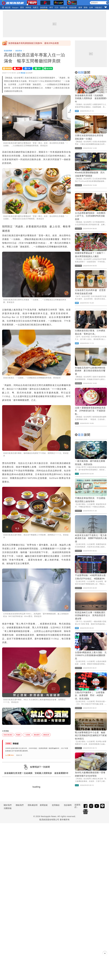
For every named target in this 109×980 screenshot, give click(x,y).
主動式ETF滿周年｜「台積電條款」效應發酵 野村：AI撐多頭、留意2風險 (90, 695)
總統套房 (46, 735)
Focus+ (15, 8)
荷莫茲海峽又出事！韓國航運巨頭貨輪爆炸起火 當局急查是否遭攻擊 (90, 616)
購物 (86, 7)
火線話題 (7, 7)
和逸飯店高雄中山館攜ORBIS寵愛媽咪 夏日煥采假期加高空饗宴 (90, 371)
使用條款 (56, 805)
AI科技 (28, 7)
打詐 (57, 7)
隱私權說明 (32, 805)
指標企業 (64, 7)
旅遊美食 (44, 7)
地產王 (36, 7)
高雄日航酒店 (8, 735)
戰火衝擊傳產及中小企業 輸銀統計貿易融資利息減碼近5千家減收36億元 (91, 736)
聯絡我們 (20, 805)
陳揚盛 (23, 73)
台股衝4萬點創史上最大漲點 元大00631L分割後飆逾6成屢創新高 (91, 655)
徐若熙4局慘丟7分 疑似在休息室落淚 (26, 43)
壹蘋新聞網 (8, 51)
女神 (91, 7)
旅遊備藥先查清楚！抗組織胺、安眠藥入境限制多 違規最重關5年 (91, 98)
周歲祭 (18, 735)
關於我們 (8, 805)
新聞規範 (44, 805)
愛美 (22, 7)
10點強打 (98, 7)
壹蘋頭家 (73, 7)
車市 (51, 7)
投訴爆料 (68, 805)
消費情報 (8, 808)
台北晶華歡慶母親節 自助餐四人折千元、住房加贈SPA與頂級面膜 (90, 216)
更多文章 (19, 755)
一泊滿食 (27, 735)
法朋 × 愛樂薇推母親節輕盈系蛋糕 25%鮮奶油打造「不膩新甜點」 (90, 411)
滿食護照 (37, 735)
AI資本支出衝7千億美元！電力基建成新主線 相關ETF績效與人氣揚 (91, 538)
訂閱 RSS (10, 755)
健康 (80, 7)
